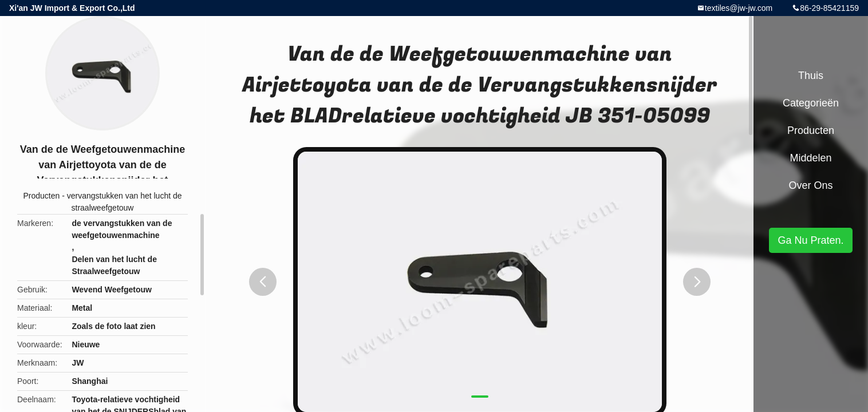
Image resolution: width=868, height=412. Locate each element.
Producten (41, 196)
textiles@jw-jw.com (739, 8)
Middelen (810, 158)
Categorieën (811, 103)
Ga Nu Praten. (810, 240)
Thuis (811, 76)
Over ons (810, 185)
